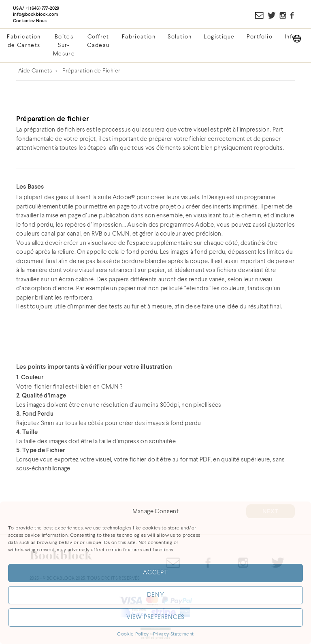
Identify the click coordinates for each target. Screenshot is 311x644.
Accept (155, 573)
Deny (156, 595)
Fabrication (139, 37)
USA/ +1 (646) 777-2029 (36, 9)
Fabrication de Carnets (24, 41)
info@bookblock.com (35, 15)
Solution (180, 37)
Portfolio (260, 37)
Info (290, 37)
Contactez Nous (30, 21)
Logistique (219, 37)
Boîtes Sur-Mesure (64, 45)
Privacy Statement (174, 634)
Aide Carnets (35, 71)
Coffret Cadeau (98, 41)
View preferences (155, 617)
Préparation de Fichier (92, 71)
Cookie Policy (133, 634)
